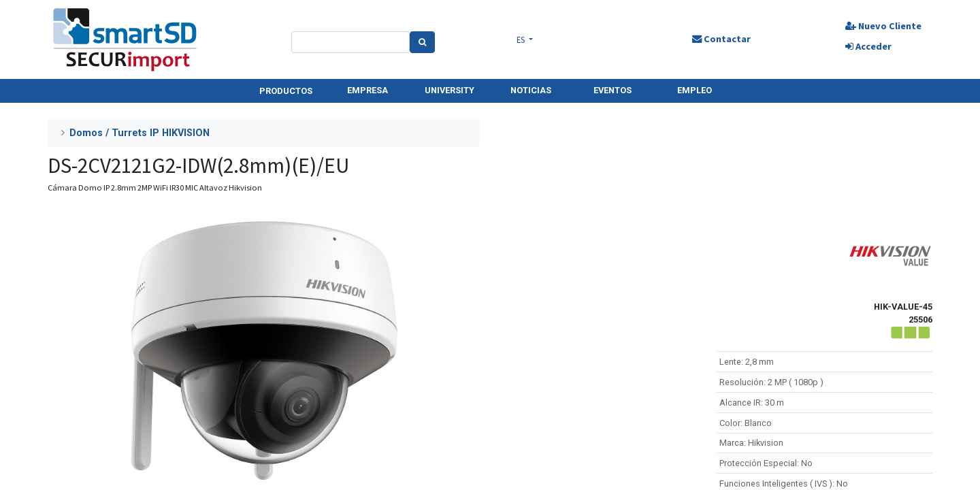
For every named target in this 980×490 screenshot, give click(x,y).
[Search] (422, 42)
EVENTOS (612, 90)
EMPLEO (695, 90)
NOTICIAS (531, 90)
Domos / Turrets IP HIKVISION (140, 133)
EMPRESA (367, 90)
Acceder (868, 46)
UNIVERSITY (450, 90)
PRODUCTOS (286, 91)
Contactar (721, 39)
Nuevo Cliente (883, 26)
